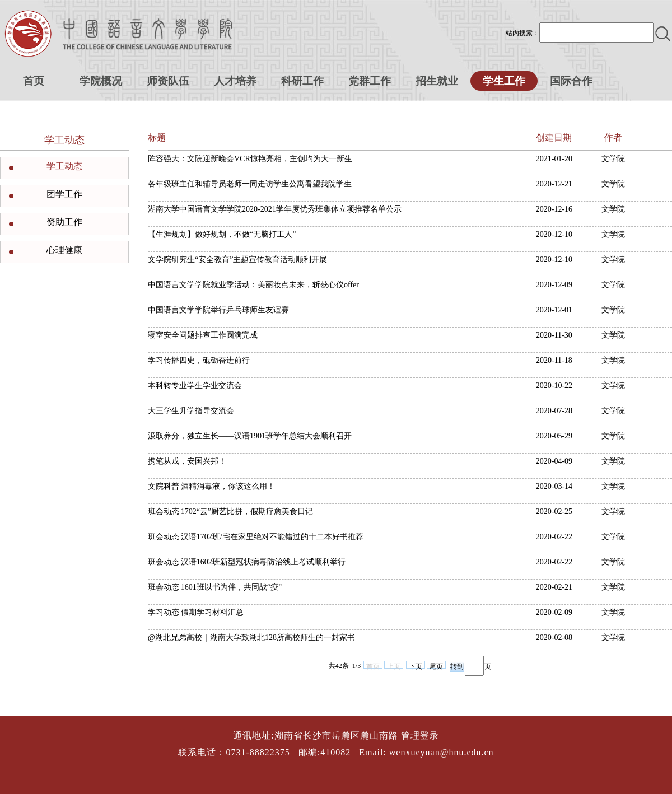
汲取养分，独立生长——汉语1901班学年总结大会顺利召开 (250, 436)
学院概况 (101, 81)
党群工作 (370, 81)
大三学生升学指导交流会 (191, 411)
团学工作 (64, 194)
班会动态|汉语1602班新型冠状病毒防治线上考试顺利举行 (247, 562)
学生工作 (504, 81)
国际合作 (571, 81)
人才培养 (235, 81)
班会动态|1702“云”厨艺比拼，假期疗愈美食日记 (230, 512)
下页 (416, 665)
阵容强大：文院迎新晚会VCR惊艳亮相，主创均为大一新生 (250, 159)
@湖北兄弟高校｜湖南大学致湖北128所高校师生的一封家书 (251, 637)
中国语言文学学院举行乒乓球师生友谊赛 (218, 310)
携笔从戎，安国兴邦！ (187, 461)
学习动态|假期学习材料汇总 (196, 612)
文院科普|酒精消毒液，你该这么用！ (211, 486)
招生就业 (437, 81)
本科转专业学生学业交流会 (195, 386)
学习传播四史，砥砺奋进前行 (199, 360)
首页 (34, 81)
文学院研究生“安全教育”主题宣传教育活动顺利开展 (237, 260)
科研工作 (302, 81)
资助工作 (64, 222)
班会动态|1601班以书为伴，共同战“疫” (215, 587)
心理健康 (64, 250)
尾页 (436, 665)
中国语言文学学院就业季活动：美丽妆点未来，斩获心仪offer (253, 285)
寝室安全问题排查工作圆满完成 (203, 335)
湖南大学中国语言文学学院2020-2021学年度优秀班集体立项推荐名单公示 (275, 209)
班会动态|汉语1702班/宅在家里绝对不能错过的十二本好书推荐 (256, 537)
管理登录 (420, 735)
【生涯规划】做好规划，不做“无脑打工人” (222, 234)
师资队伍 (168, 81)
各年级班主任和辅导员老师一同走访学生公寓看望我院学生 (250, 184)
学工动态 (64, 166)
